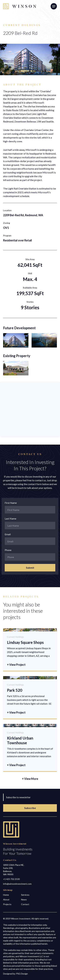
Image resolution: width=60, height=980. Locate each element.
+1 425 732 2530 (11, 879)
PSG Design (22, 974)
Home (6, 895)
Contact (25, 904)
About (6, 900)
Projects (7, 904)
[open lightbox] (16, 340)
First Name (11, 503)
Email (8, 534)
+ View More (30, 779)
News (24, 900)
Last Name (10, 518)
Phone (8, 550)
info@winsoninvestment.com (17, 884)
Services (25, 895)
